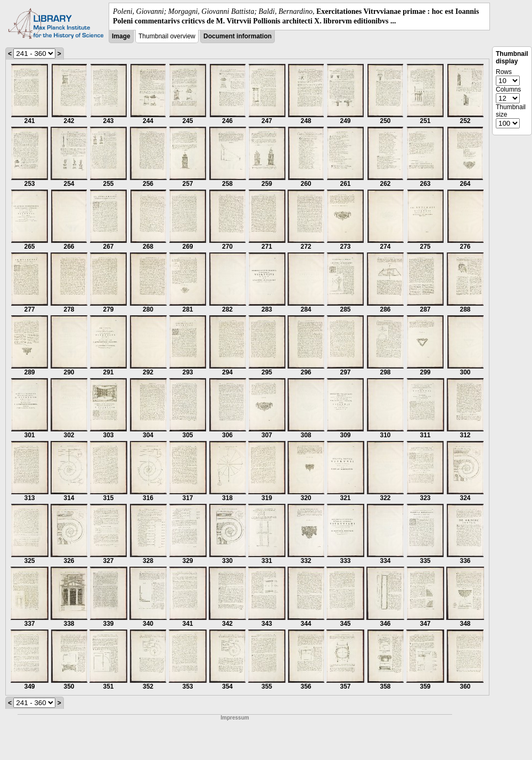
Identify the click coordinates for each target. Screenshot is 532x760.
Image (121, 36)
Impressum (235, 718)
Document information (238, 36)
